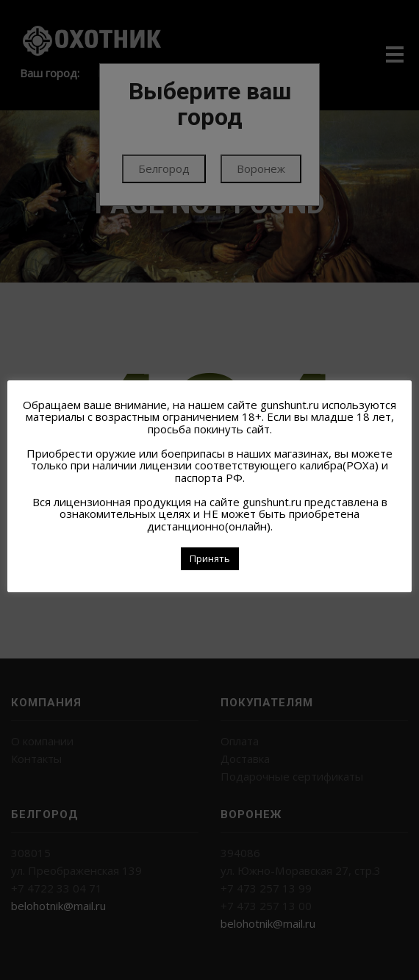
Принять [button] (210, 558)
